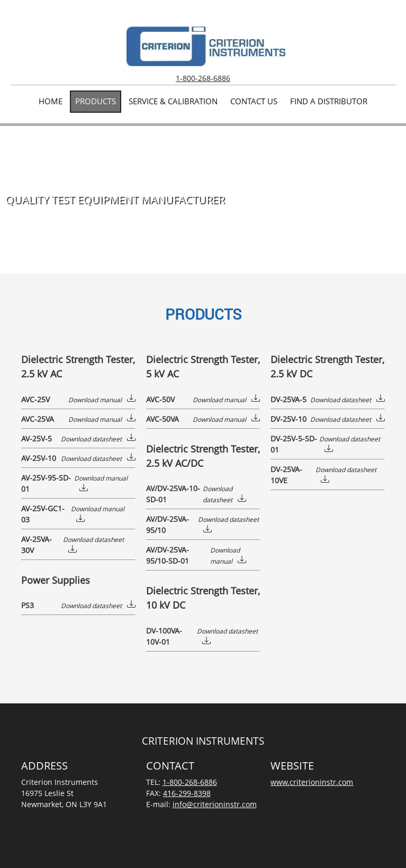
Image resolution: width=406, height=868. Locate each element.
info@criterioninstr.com (215, 804)
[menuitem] (51, 102)
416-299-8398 (187, 793)
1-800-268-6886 (203, 78)
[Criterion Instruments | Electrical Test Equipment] (206, 46)
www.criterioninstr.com (312, 782)
